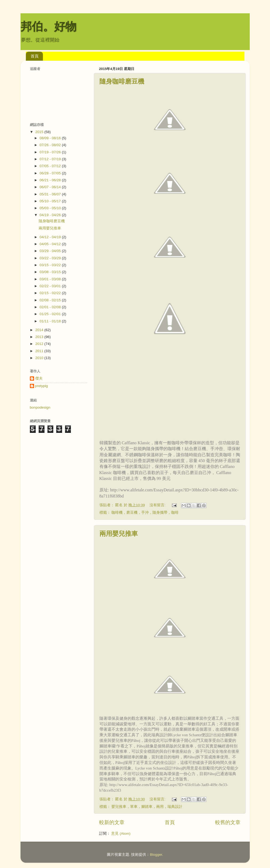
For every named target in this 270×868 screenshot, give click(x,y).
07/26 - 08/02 (51, 145)
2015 (40, 132)
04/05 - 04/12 (51, 244)
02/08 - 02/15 (51, 300)
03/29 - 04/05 (51, 251)
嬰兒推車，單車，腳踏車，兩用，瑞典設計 (147, 807)
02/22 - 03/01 (51, 286)
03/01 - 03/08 (51, 279)
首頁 (35, 56)
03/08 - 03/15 (51, 272)
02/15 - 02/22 (51, 293)
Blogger (156, 855)
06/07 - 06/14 (51, 187)
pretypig (42, 386)
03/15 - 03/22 (51, 265)
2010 (40, 358)
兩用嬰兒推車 (119, 534)
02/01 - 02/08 (51, 307)
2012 (40, 344)
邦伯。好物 (49, 26)
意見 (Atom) (121, 834)
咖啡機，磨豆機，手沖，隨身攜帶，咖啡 (145, 513)
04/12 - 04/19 (51, 237)
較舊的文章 (228, 822)
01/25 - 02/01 (51, 314)
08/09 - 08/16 (51, 138)
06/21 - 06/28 (51, 180)
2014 (40, 330)
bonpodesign (40, 407)
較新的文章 (112, 822)
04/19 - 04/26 (51, 215)
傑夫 (39, 378)
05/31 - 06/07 (51, 194)
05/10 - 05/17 (51, 201)
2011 (40, 351)
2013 (40, 337)
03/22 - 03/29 (51, 258)
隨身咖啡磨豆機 (122, 81)
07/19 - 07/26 (51, 152)
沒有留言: (158, 505)
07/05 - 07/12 (51, 166)
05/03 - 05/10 (51, 208)
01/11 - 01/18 (51, 321)
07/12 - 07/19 (51, 159)
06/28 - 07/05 (51, 173)
